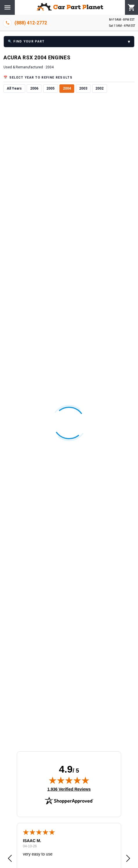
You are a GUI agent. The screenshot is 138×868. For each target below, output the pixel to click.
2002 (99, 88)
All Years (14, 88)
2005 (50, 88)
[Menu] (7, 7)
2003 (83, 88)
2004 (67, 88)
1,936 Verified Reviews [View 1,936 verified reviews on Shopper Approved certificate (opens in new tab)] (69, 789)
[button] (10, 859)
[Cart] (131, 8)
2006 (34, 88)
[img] (69, 780)
